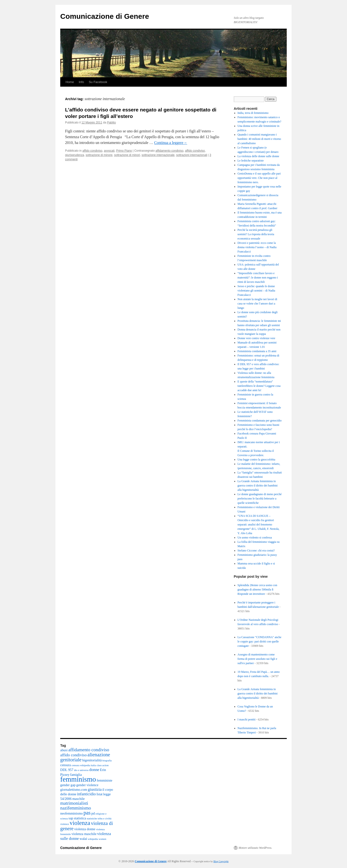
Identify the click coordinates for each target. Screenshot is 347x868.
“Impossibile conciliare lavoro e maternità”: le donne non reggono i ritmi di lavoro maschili (258, 278)
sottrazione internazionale (158, 155)
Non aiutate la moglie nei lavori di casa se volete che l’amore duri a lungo (257, 304)
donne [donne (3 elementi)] (94, 770)
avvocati (109, 151)
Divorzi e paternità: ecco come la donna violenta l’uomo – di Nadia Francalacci (257, 247)
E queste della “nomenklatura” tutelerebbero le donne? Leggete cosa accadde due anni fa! (259, 386)
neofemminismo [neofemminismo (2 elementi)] (72, 813)
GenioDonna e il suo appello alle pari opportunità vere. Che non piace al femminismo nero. (259, 178)
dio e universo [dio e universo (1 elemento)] (81, 770)
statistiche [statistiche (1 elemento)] (92, 819)
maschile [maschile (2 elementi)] (78, 799)
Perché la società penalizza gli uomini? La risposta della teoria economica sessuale (256, 234)
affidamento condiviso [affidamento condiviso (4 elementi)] (89, 750)
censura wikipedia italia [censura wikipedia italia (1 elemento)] (84, 765)
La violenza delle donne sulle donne (258, 156)
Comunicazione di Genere (105, 16)
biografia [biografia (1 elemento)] (107, 761)
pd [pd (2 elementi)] (93, 813)
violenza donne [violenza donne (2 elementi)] (85, 829)
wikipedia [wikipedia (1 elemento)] (93, 839)
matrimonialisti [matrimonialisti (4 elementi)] (74, 803)
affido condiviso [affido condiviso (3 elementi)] (73, 755)
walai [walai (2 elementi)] (83, 839)
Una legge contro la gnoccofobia (257, 460)
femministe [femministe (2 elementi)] (104, 780)
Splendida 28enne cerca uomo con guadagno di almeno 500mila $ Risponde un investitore (257, 589)
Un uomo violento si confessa (255, 538)
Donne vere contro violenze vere (257, 338)
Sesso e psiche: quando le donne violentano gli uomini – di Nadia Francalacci (256, 291)
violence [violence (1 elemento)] (65, 824)
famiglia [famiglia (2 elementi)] (76, 775)
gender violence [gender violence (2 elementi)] (87, 785)
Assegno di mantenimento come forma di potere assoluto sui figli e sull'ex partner (257, 659)
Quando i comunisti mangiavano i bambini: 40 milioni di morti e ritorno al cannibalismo (259, 139)
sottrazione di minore (99, 155)
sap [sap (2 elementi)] (71, 818)
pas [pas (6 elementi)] (87, 813)
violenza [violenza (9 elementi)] (80, 823)
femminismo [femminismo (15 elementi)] (78, 779)
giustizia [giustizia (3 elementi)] (95, 789)
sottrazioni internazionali (192, 155)
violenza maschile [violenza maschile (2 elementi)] (84, 834)
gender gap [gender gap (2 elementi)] (68, 785)
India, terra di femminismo (253, 113)
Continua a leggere (171, 143)
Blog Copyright (221, 861)
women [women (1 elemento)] (103, 839)
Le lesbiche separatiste (251, 161)
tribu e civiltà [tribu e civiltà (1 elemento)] (105, 819)
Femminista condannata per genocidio (260, 421)
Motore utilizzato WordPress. (255, 848)
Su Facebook (98, 82)
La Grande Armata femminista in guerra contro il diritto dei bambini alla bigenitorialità (258, 486)
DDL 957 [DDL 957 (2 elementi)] (67, 770)
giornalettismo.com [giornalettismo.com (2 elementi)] (74, 790)
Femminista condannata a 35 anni (257, 351)
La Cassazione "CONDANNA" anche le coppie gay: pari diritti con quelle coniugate (260, 641)
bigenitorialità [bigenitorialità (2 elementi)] (92, 760)
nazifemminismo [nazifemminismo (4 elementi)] (76, 808)
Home (70, 82)
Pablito (111, 123)
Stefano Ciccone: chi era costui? (256, 551)
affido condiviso (92, 151)
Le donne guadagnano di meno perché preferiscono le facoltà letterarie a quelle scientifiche (260, 499)
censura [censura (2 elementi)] (66, 765)
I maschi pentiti (247, 719)
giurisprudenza (75, 155)
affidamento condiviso (169, 151)
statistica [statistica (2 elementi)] (80, 818)
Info (81, 82)
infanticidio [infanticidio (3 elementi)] (87, 794)
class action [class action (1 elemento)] (103, 765)
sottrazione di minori (127, 155)
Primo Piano (124, 151)
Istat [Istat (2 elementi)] (100, 794)
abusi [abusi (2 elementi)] (64, 750)
